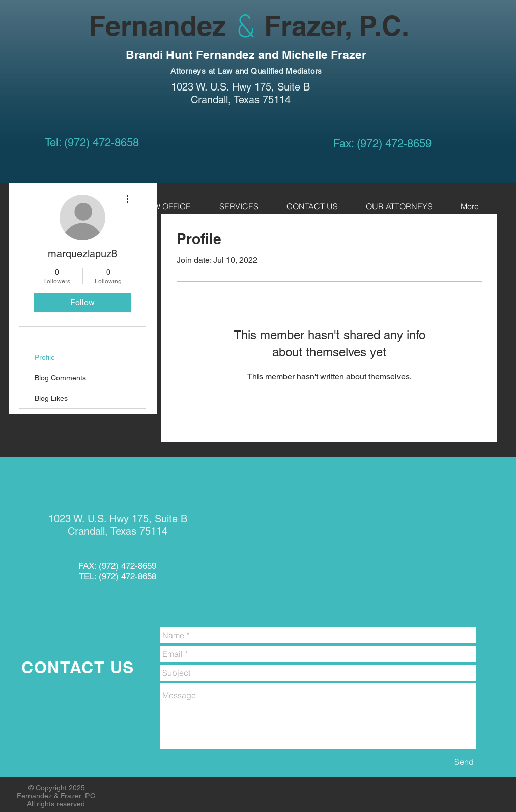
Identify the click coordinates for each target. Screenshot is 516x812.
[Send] (464, 762)
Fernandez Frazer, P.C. (214, 25)
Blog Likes (51, 398)
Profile (45, 357)
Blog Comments (60, 378)
